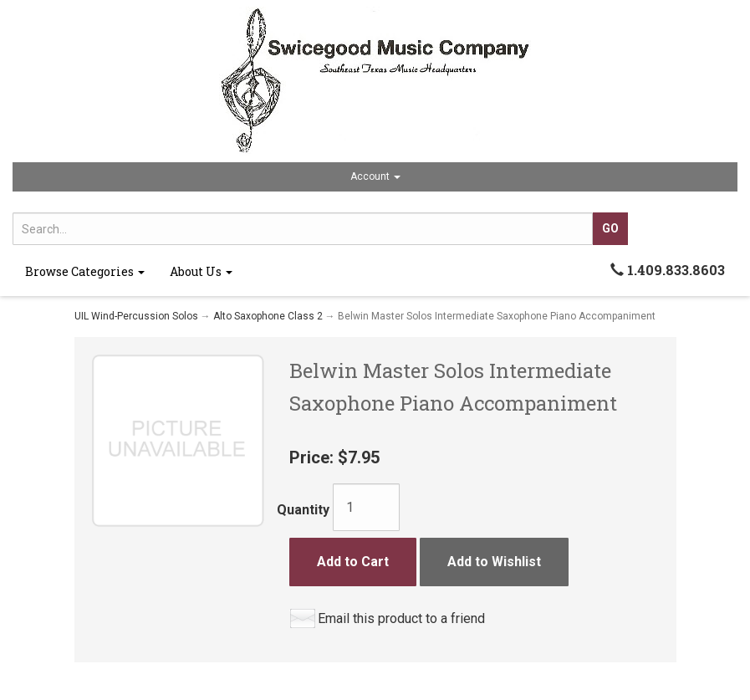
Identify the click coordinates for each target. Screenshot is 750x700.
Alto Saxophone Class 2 (268, 316)
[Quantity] (366, 507)
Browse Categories (85, 271)
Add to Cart (353, 562)
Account (375, 176)
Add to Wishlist (494, 562)
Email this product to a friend (401, 618)
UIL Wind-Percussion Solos (136, 316)
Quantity (303, 510)
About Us (201, 271)
